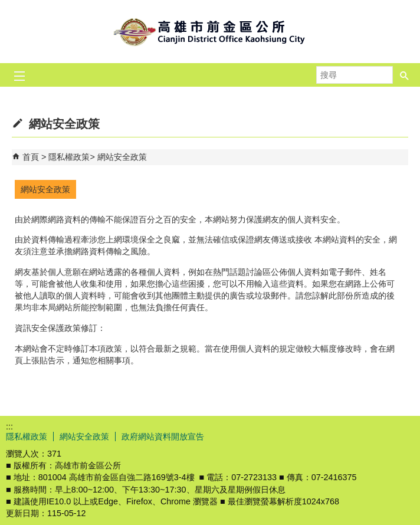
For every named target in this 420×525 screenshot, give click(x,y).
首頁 (31, 157)
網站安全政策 (122, 157)
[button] (405, 71)
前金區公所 (210, 32)
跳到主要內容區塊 (6, 6)
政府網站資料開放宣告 (163, 437)
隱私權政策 (69, 157)
